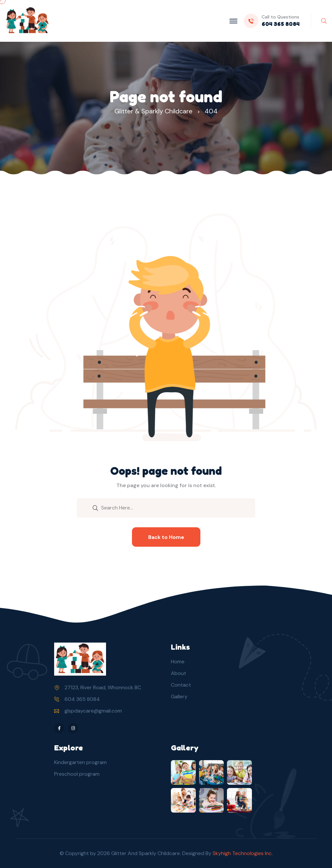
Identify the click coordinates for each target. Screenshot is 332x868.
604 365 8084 (82, 699)
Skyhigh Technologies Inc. (243, 853)
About (178, 673)
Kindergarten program (80, 762)
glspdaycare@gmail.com (93, 711)
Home (178, 662)
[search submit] (95, 508)
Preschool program (77, 774)
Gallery (179, 697)
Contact (181, 685)
